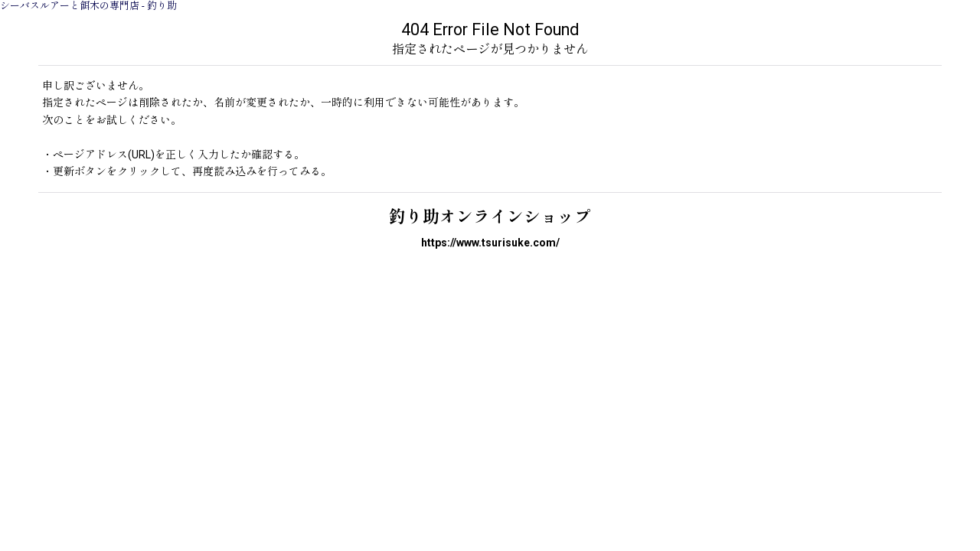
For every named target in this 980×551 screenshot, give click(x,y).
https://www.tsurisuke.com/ (490, 243)
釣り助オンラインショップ (490, 217)
